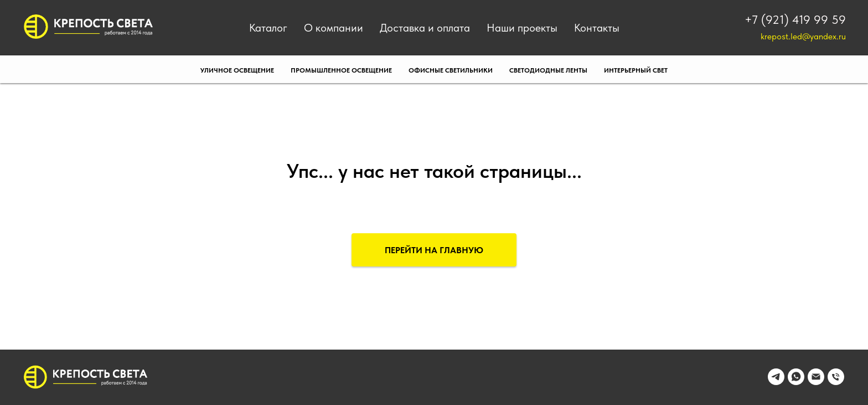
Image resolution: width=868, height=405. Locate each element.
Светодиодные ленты (548, 70)
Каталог (268, 28)
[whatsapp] (796, 382)
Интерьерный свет (636, 70)
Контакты (597, 28)
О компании (334, 28)
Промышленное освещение (341, 70)
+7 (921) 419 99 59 (795, 19)
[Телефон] (836, 382)
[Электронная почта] (816, 382)
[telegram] (776, 382)
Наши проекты (522, 28)
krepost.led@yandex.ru (803, 36)
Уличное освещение (237, 70)
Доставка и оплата (425, 28)
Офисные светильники (451, 70)
